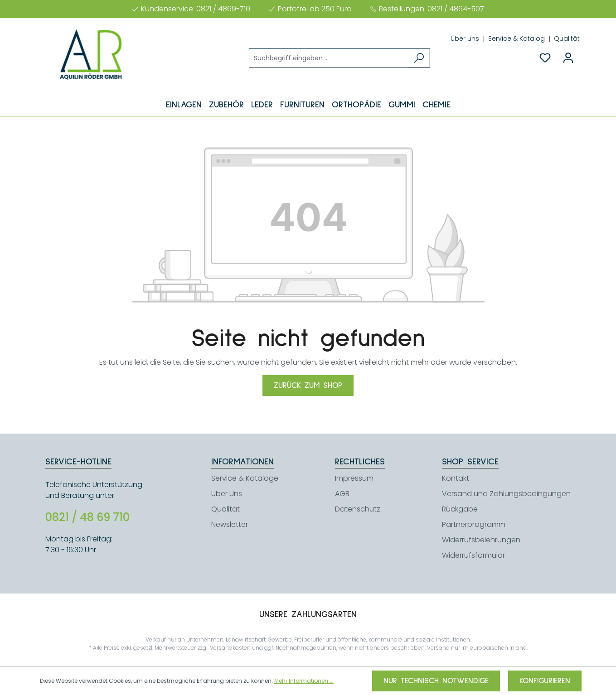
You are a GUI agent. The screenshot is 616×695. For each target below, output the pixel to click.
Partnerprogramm (474, 524)
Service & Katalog (517, 39)
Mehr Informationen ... (304, 681)
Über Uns (227, 494)
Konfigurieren (545, 681)
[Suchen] (419, 58)
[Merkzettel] (545, 58)
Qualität (567, 39)
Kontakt (456, 478)
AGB (342, 494)
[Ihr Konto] (568, 58)
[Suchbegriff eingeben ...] (329, 58)
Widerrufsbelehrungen (481, 540)
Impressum (354, 478)
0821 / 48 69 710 (87, 517)
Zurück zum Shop (308, 386)
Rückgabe (460, 509)
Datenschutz (358, 509)
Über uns (466, 39)
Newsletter (230, 524)
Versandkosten (230, 648)
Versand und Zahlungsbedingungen (506, 494)
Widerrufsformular (473, 555)
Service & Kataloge (245, 478)
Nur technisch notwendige (436, 681)
